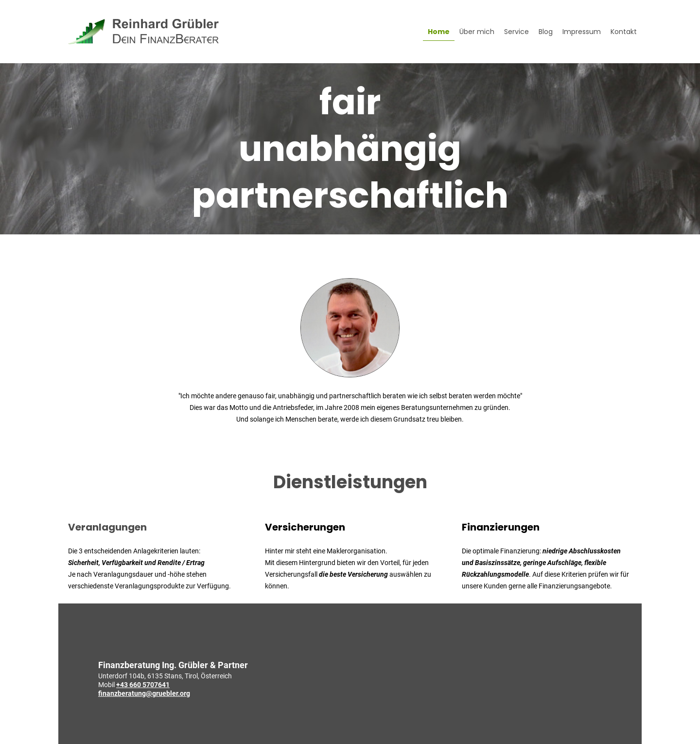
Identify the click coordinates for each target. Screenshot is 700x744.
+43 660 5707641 (143, 685)
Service (516, 32)
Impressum (582, 32)
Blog (546, 32)
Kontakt (624, 32)
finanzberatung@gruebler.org (144, 693)
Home (439, 32)
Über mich (477, 32)
